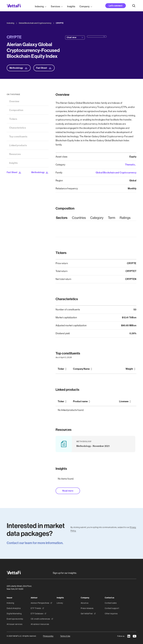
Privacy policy (48, 636)
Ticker (61, 401)
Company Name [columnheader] (81, 369)
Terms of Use (65, 636)
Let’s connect (116, 6)
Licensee (124, 401)
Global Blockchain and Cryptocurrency (116, 173)
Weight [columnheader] (129, 369)
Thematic (130, 165)
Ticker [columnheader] (61, 369)
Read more (68, 491)
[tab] (62, 218)
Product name (80, 401)
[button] (41, 6)
